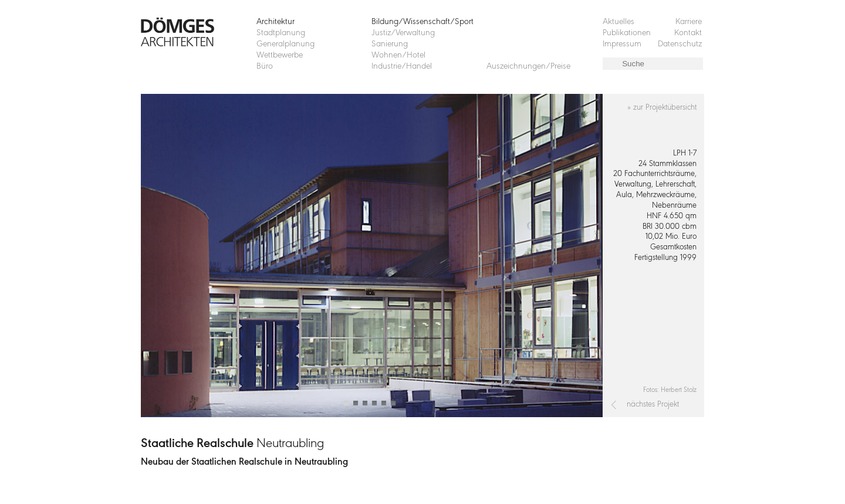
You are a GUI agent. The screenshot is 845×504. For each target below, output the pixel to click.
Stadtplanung (281, 33)
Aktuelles (618, 22)
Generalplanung (285, 44)
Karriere (689, 22)
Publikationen (627, 33)
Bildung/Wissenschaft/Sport (422, 22)
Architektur (276, 22)
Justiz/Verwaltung (403, 33)
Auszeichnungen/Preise (528, 67)
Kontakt (688, 33)
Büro (265, 67)
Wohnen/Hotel (398, 55)
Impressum (622, 44)
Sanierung (390, 44)
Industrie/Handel (402, 67)
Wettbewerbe (280, 55)
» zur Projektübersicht (662, 108)
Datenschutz (680, 44)
